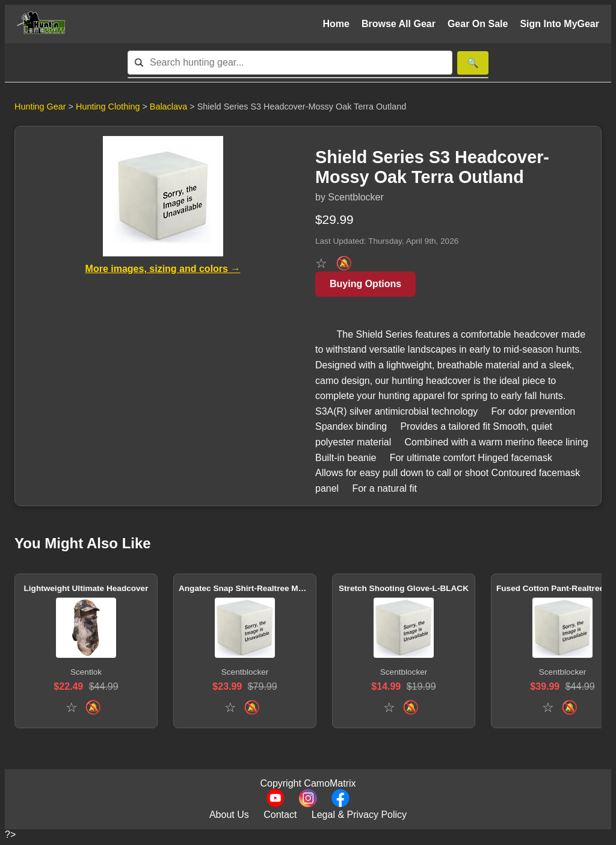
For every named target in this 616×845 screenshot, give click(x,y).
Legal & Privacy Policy (359, 815)
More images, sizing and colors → (163, 269)
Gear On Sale (478, 24)
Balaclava (170, 107)
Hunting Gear (40, 107)
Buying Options (365, 284)
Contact (280, 815)
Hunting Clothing (109, 107)
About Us (229, 815)
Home (336, 24)
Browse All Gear (399, 24)
